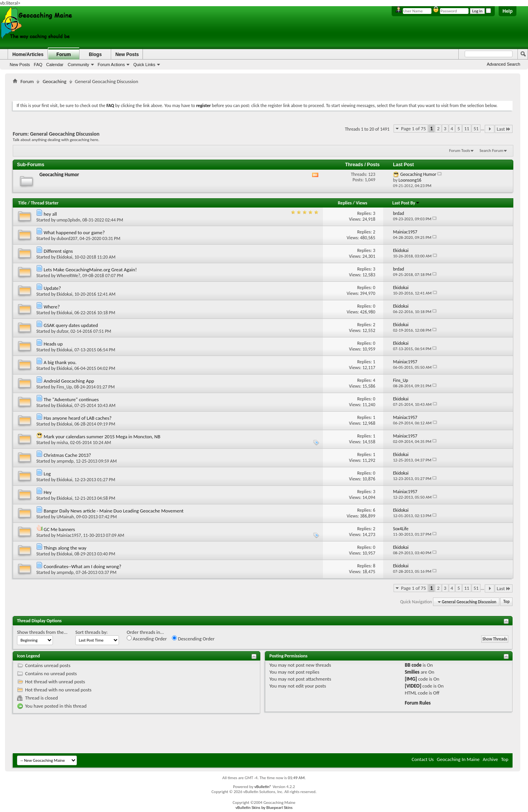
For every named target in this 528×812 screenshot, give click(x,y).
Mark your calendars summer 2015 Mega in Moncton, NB (102, 437)
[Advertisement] (263, 91)
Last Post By (406, 203)
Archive (490, 759)
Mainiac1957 (69, 535)
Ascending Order (147, 638)
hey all (50, 214)
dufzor (63, 331)
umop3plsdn (69, 220)
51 (476, 129)
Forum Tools (460, 151)
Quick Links (144, 65)
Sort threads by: (92, 632)
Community (78, 65)
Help (508, 11)
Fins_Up (64, 387)
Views (362, 203)
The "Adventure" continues (71, 399)
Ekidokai (65, 257)
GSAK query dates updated (71, 325)
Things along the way (65, 548)
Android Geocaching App (69, 381)
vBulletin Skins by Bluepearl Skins (264, 808)
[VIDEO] (413, 686)
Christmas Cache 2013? (67, 455)
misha (62, 443)
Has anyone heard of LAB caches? (78, 418)
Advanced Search (503, 64)
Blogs (95, 54)
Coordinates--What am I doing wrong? (82, 566)
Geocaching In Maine (458, 759)
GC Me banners (59, 529)
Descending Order (193, 638)
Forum (64, 54)
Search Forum (492, 151)
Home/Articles (28, 54)
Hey (48, 492)
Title (22, 203)
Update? (52, 288)
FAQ (38, 65)
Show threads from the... (42, 632)
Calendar (55, 65)
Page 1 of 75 (413, 129)
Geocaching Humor (59, 174)
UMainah (65, 517)
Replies (345, 203)
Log (47, 474)
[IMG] (411, 679)
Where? (52, 307)
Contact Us (423, 759)
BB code (413, 665)
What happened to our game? (74, 232)
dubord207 (67, 238)
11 (467, 129)
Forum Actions (111, 65)
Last (504, 129)
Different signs (58, 251)
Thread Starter (45, 203)
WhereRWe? (69, 276)
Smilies (412, 672)
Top (506, 602)
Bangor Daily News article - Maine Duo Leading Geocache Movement (114, 511)
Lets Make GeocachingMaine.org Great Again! (90, 270)
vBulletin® (263, 787)
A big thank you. (60, 362)
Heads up (53, 344)
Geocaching (54, 81)
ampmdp (65, 461)
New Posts (20, 65)
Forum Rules (418, 703)
